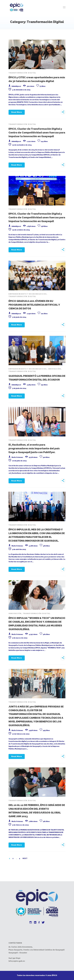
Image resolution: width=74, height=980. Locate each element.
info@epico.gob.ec (17, 961)
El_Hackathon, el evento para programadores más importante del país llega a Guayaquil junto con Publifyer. (34, 448)
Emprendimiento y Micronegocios (28, 294)
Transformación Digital (22, 73)
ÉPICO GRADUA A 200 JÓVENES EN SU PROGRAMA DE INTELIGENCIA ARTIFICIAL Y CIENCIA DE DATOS (34, 305)
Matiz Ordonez (17, 457)
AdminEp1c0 (16, 86)
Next (25, 858)
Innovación (54, 369)
